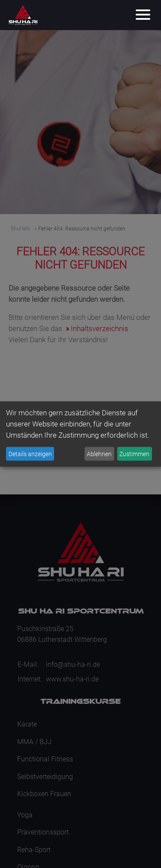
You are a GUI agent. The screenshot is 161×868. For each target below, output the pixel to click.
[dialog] (80, 434)
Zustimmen (134, 454)
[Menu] (143, 15)
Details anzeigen (30, 454)
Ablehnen (99, 454)
